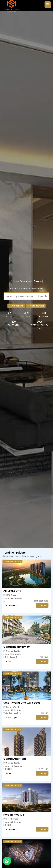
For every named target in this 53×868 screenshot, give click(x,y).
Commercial (37, 306)
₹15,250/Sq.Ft (11, 717)
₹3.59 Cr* (9, 773)
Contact (42, 605)
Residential (17, 306)
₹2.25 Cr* (9, 661)
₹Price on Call (11, 605)
